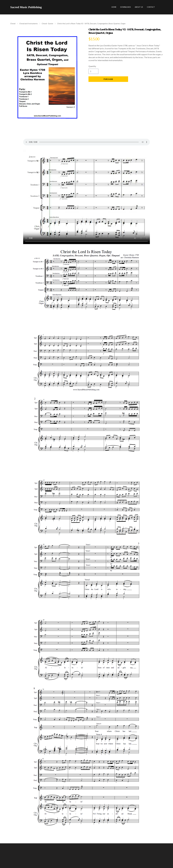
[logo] (26, 7)
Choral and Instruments (29, 23)
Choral (13, 23)
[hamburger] (45, 7)
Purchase (108, 79)
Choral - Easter (47, 23)
